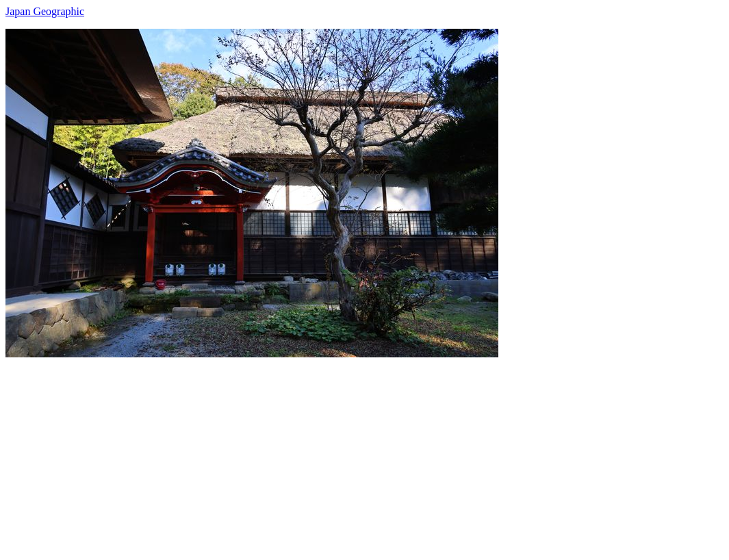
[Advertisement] (364, 453)
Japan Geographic (45, 11)
